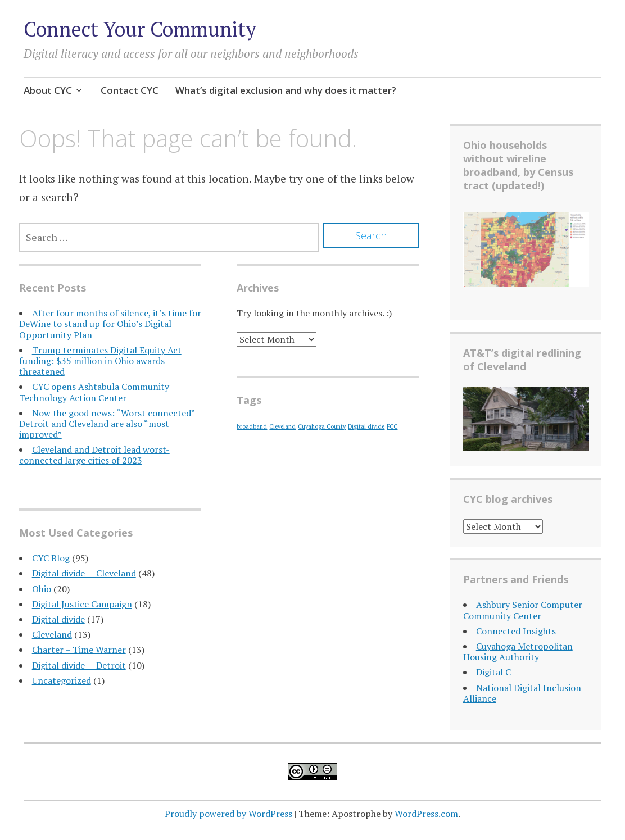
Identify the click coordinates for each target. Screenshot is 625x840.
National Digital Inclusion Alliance (522, 693)
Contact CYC (130, 90)
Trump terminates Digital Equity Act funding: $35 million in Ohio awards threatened (100, 361)
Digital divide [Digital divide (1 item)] (366, 426)
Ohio (42, 589)
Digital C (493, 672)
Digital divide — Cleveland (84, 573)
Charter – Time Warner (79, 650)
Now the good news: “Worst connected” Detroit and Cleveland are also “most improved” (107, 424)
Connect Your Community (140, 29)
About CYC (48, 90)
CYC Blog (51, 558)
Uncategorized (62, 680)
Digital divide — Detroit (79, 665)
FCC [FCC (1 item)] (392, 426)
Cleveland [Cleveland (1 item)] (282, 426)
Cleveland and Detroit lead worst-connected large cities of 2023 (94, 455)
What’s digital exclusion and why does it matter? (286, 90)
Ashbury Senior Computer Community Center (523, 610)
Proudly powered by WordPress (228, 814)
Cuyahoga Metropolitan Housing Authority (518, 651)
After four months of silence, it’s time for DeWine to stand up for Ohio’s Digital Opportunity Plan (110, 324)
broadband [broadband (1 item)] (252, 426)
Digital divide (58, 619)
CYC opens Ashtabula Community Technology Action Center (94, 392)
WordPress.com (426, 814)
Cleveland (52, 634)
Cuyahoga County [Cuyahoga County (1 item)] (322, 426)
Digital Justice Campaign (82, 604)
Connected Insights (516, 631)
